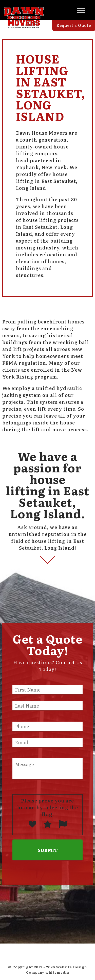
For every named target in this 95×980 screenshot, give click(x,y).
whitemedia (57, 972)
